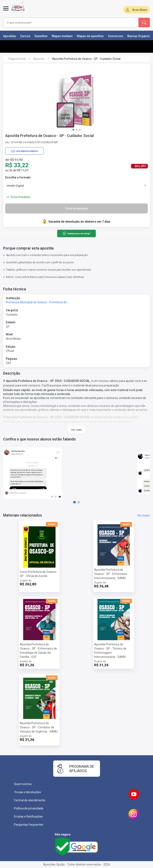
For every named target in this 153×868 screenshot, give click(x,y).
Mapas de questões (90, 36)
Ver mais (76, 430)
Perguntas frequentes (29, 825)
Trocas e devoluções (27, 792)
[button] (73, 130)
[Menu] (6, 11)
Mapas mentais (62, 36)
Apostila (39, 59)
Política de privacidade (29, 808)
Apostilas (10, 36)
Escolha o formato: (18, 177)
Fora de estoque (77, 208)
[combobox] (66, 23)
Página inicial (17, 59)
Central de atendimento (30, 800)
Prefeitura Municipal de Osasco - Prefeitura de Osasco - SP (45, 302)
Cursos (25, 36)
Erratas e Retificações (28, 817)
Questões (41, 36)
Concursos (116, 36)
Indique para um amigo (76, 233)
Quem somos (23, 784)
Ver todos (144, 516)
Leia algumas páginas (25, 151)
